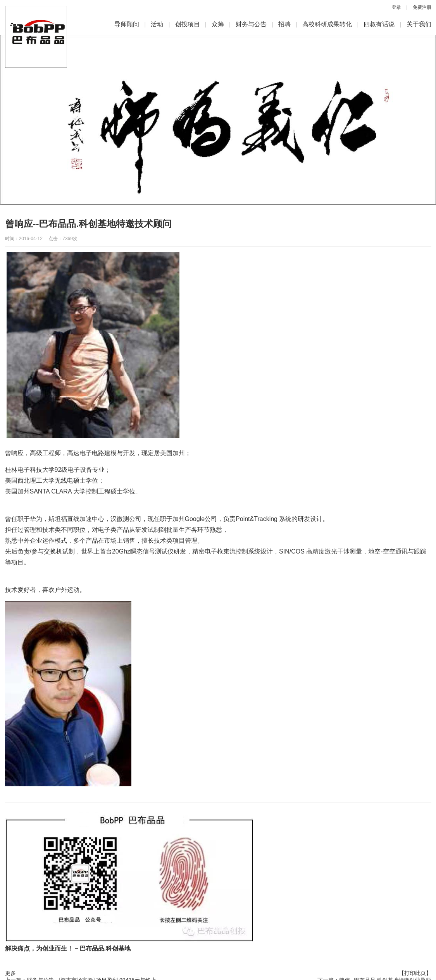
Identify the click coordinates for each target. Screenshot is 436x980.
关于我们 (419, 24)
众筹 (218, 24)
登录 (396, 7)
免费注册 (422, 7)
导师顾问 (127, 24)
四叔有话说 (379, 24)
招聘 (284, 24)
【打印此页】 (415, 973)
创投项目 (188, 24)
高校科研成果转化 (327, 24)
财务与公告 (251, 24)
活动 (157, 24)
